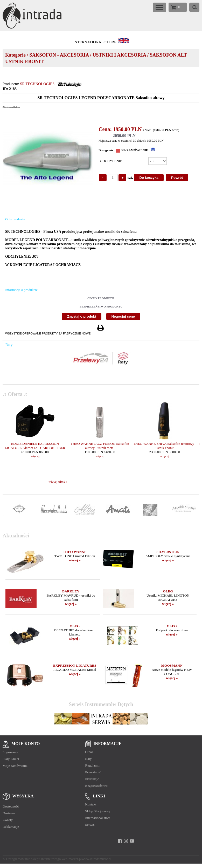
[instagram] (126, 841)
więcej (35, 456)
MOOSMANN (172, 665)
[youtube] (132, 841)
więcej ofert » (58, 481)
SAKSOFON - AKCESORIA (59, 55)
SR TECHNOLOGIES (37, 84)
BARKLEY (71, 591)
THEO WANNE (75, 552)
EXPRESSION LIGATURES (75, 665)
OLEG (168, 591)
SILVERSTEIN (168, 552)
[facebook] (120, 841)
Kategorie (15, 55)
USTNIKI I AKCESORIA (119, 55)
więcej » (75, 560)
